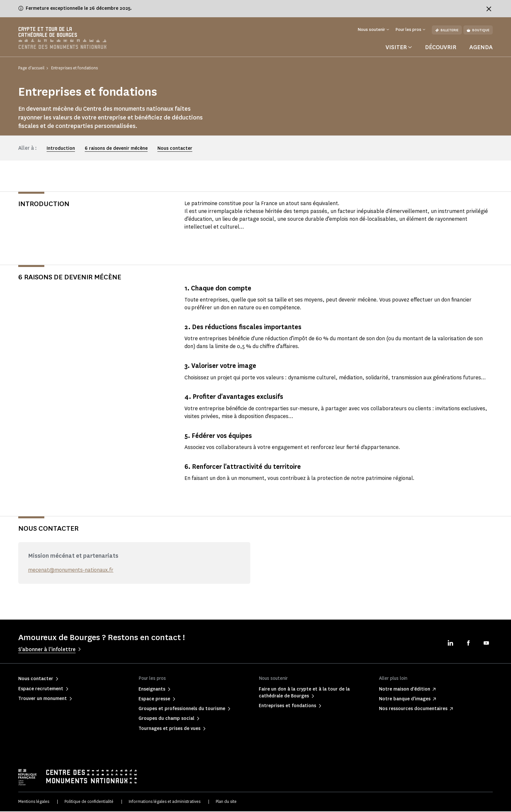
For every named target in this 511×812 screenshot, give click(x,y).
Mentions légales (34, 802)
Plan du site (226, 802)
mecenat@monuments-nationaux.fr (71, 571)
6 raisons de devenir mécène (116, 149)
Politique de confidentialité (89, 802)
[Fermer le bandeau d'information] (489, 9)
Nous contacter (175, 149)
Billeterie (447, 30)
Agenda (481, 48)
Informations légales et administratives (165, 802)
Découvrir (441, 48)
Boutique (478, 30)
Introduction (61, 149)
